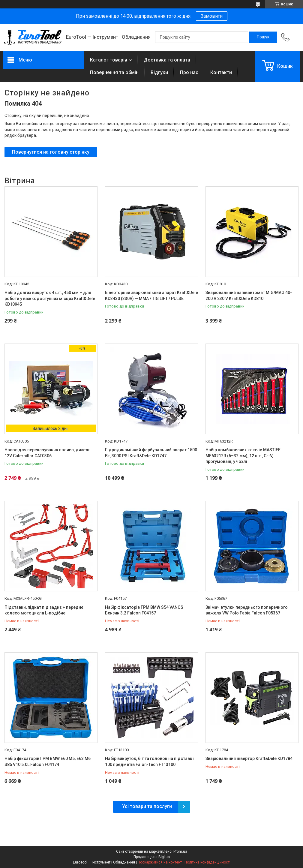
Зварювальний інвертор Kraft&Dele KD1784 (249, 758)
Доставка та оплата (167, 60)
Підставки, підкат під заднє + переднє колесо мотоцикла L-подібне (44, 610)
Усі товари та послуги (147, 806)
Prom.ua (180, 851)
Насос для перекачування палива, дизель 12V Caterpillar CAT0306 (48, 453)
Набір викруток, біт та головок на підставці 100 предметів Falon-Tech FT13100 (149, 761)
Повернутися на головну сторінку (51, 152)
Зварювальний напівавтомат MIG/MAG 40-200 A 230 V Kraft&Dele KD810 (249, 296)
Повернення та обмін (114, 72)
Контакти (221, 72)
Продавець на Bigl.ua (152, 857)
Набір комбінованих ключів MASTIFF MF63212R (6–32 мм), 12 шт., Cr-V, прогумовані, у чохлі (243, 456)
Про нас (189, 72)
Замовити (212, 16)
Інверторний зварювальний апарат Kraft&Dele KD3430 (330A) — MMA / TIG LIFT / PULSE (151, 296)
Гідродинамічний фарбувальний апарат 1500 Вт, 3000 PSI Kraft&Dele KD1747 (151, 453)
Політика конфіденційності (207, 862)
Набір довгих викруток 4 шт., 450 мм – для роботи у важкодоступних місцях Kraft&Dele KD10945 (50, 298)
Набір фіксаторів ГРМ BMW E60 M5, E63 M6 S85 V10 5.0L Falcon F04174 (48, 761)
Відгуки (159, 72)
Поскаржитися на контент (160, 862)
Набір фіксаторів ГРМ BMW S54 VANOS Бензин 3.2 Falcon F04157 (144, 610)
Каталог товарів (109, 60)
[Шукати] (263, 37)
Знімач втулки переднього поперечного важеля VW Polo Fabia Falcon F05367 (247, 610)
